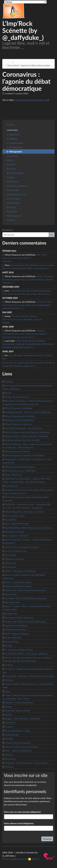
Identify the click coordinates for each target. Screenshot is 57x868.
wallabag (9, 382)
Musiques (11, 207)
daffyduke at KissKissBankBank (20, 420)
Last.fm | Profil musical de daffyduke (22, 747)
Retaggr (9, 646)
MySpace (9, 755)
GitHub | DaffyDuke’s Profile (18, 586)
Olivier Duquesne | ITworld (17, 451)
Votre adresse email (19, 823)
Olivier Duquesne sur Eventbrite (20, 416)
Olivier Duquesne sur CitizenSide (20, 471)
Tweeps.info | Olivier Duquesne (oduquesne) (25, 590)
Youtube (9, 727)
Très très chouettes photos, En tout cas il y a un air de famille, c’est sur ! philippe (22, 319)
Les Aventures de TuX (17, 194)
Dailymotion (11, 759)
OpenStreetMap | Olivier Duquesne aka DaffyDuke (29, 528)
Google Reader (12, 735)
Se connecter (21, 859)
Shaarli (8, 393)
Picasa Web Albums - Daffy (18, 731)
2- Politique (12, 139)
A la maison (12, 156)
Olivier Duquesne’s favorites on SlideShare (25, 455)
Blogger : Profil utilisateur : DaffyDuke (23, 719)
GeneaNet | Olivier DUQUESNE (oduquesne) (26, 598)
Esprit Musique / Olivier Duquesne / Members (27, 436)
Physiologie (12, 211)
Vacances (11, 220)
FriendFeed (10, 723)
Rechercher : (8, 230)
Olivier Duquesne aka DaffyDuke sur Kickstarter (27, 432)
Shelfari (9, 715)
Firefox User (11, 567)
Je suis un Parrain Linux (16, 551)
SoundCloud (11, 520)
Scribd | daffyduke (13, 638)
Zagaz (8, 691)
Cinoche (10, 177)
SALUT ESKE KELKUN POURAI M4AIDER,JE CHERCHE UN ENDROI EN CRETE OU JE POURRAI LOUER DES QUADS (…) (28, 344)
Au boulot (11, 164)
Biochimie (11, 169)
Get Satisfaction (12, 602)
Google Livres (11, 613)
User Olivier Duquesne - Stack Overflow (24, 428)
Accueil (8, 62)
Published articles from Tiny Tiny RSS (22, 440)
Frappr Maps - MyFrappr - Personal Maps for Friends (29, 676)
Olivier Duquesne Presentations (20, 467)
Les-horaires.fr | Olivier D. (17, 536)
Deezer (8, 707)
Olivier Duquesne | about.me (18, 424)
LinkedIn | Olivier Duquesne (18, 743)
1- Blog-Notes (13, 134)
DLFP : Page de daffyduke (17, 634)
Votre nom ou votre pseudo (22, 812)
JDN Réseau (11, 563)
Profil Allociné (11, 486)
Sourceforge (11, 555)
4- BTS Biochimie (15, 147)
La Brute (9, 665)
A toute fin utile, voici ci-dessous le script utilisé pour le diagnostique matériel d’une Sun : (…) (27, 305)
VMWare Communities (16, 629)
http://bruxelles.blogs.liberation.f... (31, 100)
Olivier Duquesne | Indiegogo (19, 408)
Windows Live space (15, 559)
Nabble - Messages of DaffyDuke (20, 571)
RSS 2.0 (34, 859)
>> (52, 235)
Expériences (12, 182)
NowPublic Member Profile (18, 711)
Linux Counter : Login (15, 516)
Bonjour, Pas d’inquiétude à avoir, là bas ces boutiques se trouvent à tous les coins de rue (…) (24, 334)
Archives (11, 125)
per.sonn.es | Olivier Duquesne (19, 618)
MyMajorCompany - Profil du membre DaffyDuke (28, 412)
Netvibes (9, 739)
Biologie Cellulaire (15, 173)
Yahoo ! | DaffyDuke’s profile (18, 582)
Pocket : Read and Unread (17, 397)
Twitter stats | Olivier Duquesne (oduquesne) (26, 622)
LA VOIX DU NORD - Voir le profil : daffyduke (26, 654)
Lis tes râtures (13, 199)
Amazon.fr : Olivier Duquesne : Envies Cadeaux (27, 763)
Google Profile (12, 642)
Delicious (9, 767)
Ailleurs (10, 160)
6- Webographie (22, 62)
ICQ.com (9, 680)
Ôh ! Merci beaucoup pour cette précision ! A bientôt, (25, 258)
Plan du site (8, 859)
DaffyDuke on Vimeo (15, 532)
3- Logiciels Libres (15, 143)
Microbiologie (13, 203)
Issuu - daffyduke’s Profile (17, 524)
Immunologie (13, 190)
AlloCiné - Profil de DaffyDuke (19, 703)
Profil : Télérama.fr (13, 475)
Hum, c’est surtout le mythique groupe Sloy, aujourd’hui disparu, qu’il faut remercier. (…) (28, 279)
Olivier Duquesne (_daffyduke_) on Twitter (25, 512)
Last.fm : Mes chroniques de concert (22, 547)
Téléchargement (14, 216)
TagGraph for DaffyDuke (16, 626)
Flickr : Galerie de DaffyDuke (18, 751)
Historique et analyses (17, 186)
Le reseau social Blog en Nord (19, 650)
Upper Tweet (11, 594)
